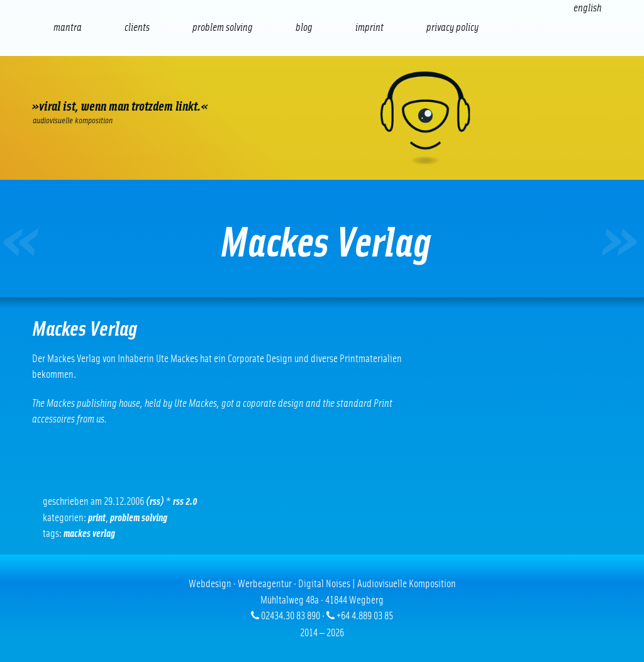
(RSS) (155, 501)
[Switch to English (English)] (587, 8)
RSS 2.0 (185, 501)
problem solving (139, 518)
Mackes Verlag (89, 533)
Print (97, 518)
